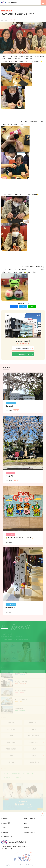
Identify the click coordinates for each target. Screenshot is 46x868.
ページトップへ (42, 813)
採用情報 (26, 827)
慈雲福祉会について (7, 819)
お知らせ (26, 823)
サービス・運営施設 (29, 819)
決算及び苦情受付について (8, 836)
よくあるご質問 (6, 823)
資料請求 (4, 827)
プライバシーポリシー (30, 833)
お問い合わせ (5, 833)
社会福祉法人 (9, 3)
